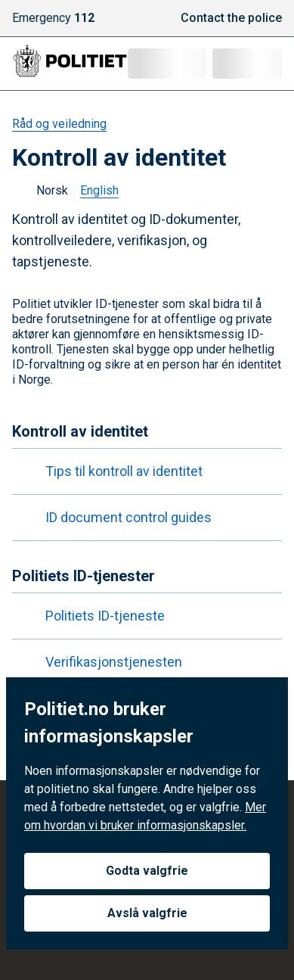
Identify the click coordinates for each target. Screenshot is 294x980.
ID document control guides (115, 518)
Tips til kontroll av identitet (110, 471)
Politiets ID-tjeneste (91, 616)
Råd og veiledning (59, 124)
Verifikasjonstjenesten (100, 662)
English (99, 190)
